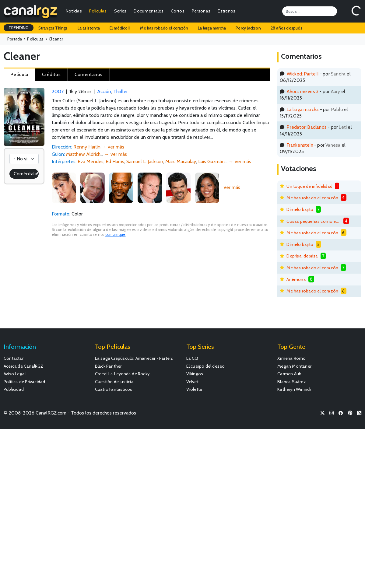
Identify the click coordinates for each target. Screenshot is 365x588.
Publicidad (14, 389)
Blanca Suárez (292, 382)
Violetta (194, 389)
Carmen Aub (289, 374)
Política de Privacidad (24, 382)
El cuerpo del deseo (206, 366)
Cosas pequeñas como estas (314, 221)
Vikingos (195, 374)
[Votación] (24, 159)
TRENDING (19, 28)
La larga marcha (212, 28)
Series (120, 11)
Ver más (232, 187)
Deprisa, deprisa (302, 256)
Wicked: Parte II (303, 74)
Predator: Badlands (307, 127)
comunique (116, 235)
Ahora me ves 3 (303, 91)
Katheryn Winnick (294, 389)
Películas (98, 11)
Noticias (74, 11)
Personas (201, 11)
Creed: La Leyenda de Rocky (122, 374)
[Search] (310, 11)
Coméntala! (26, 174)
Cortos (178, 11)
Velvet (192, 382)
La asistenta (89, 28)
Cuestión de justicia (114, 382)
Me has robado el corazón (164, 28)
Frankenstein (300, 145)
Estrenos (226, 11)
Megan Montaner (294, 366)
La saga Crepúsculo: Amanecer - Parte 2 (134, 358)
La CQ (192, 358)
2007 (58, 91)
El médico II (120, 28)
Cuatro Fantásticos (114, 389)
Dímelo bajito (300, 209)
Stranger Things (53, 28)
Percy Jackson (248, 28)
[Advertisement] (161, 288)
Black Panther (108, 366)
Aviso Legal (15, 374)
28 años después (286, 28)
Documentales (149, 11)
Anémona (296, 279)
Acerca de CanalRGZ (24, 366)
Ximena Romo (291, 358)
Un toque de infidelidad (309, 186)
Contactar (14, 358)
